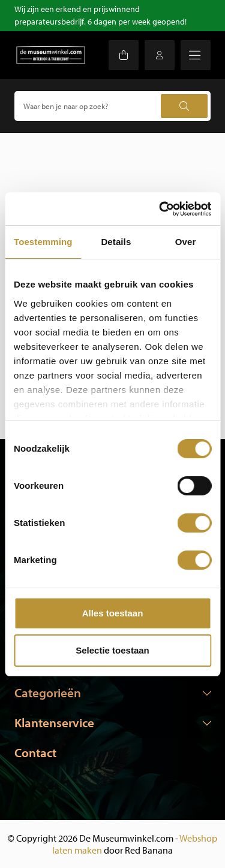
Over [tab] (186, 242)
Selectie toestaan (112, 650)
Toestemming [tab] (43, 242)
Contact (35, 752)
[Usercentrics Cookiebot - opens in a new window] (160, 209)
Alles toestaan (113, 613)
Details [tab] (116, 242)
